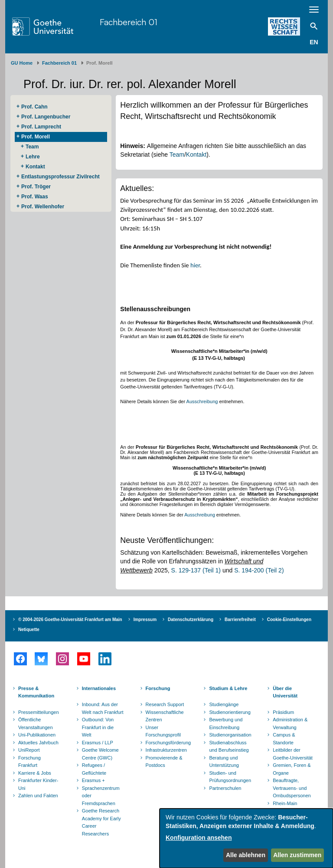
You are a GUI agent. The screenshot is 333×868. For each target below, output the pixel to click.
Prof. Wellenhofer (43, 207)
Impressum (145, 620)
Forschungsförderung (167, 743)
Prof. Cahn (34, 107)
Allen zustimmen (297, 855)
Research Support (165, 704)
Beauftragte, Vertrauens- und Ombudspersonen (292, 788)
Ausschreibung (202, 401)
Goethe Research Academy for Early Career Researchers (101, 822)
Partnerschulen (225, 788)
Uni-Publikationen (37, 735)
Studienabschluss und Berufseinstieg (229, 746)
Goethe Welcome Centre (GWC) (100, 754)
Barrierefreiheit (240, 620)
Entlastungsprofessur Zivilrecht (60, 177)
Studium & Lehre (228, 688)
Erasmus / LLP (98, 743)
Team (33, 147)
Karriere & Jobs (35, 773)
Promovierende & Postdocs (164, 762)
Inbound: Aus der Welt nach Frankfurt (103, 708)
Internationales (99, 688)
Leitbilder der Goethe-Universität (293, 754)
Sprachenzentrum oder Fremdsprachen (101, 796)
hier (195, 265)
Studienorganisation (230, 735)
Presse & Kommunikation (36, 692)
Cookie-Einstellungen (289, 620)
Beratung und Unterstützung (224, 762)
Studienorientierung (230, 712)
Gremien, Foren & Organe (292, 769)
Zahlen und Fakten (38, 796)
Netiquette (29, 630)
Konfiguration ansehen (199, 838)
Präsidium (283, 712)
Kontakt (35, 167)
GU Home (22, 63)
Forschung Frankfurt (29, 762)
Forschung (158, 688)
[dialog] (246, 838)
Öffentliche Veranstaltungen (36, 723)
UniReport (29, 750)
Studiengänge (224, 704)
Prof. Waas (35, 197)
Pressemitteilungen (39, 712)
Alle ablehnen (246, 855)
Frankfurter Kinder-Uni (38, 784)
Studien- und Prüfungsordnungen (230, 777)
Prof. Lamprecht (41, 127)
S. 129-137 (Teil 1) (196, 570)
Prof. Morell (36, 137)
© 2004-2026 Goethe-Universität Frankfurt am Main (70, 620)
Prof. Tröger (36, 187)
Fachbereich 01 (129, 22)
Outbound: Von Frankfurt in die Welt (98, 727)
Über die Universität (285, 692)
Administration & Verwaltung (290, 723)
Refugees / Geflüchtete (94, 769)
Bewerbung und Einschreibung (226, 723)
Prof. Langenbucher (46, 117)
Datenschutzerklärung (191, 620)
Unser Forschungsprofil (163, 731)
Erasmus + (93, 780)
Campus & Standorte (284, 739)
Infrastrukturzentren (166, 750)
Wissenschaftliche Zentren (165, 716)
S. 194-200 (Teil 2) (259, 570)
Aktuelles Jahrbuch (38, 743)
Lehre (33, 157)
